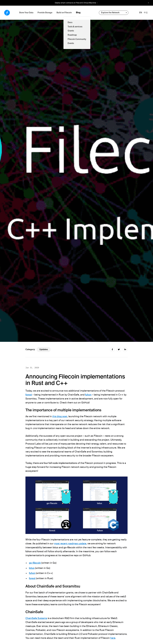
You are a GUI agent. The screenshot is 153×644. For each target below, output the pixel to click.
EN (141, 13)
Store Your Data (26, 13)
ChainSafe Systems (36, 618)
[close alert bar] (148, 3)
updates (44, 349)
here (113, 638)
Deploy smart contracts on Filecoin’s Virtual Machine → (76, 3)
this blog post (60, 416)
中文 (146, 13)
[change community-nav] (114, 13)
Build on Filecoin (64, 13)
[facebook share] (112, 349)
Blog (78, 13)
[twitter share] (119, 349)
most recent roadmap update (70, 544)
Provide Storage (45, 13)
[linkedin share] (125, 349)
